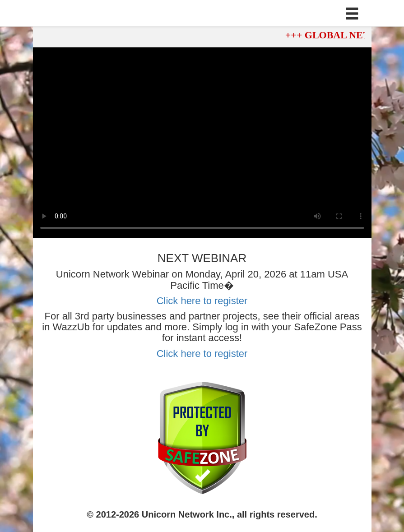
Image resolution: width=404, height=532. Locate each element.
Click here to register (202, 301)
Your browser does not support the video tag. (202, 143)
